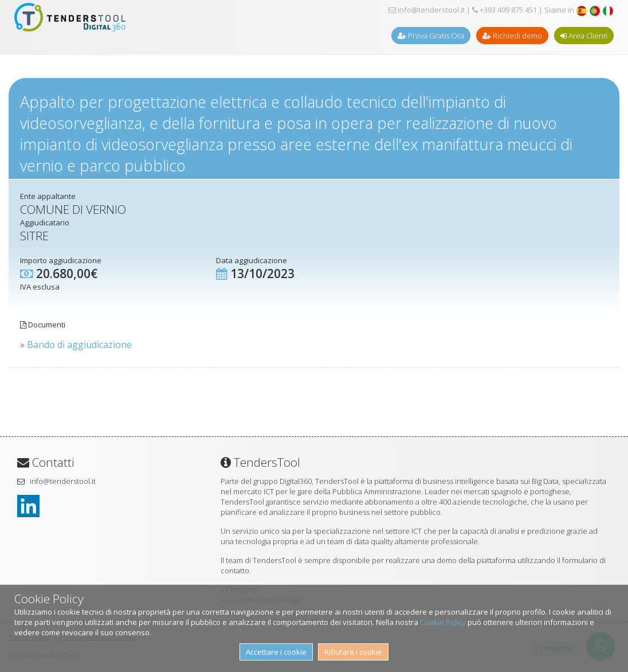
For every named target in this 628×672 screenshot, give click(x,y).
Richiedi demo (512, 36)
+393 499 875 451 (505, 10)
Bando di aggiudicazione (79, 345)
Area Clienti (584, 36)
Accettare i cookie (276, 652)
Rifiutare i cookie (353, 652)
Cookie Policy (443, 622)
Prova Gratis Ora (431, 36)
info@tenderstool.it (427, 10)
